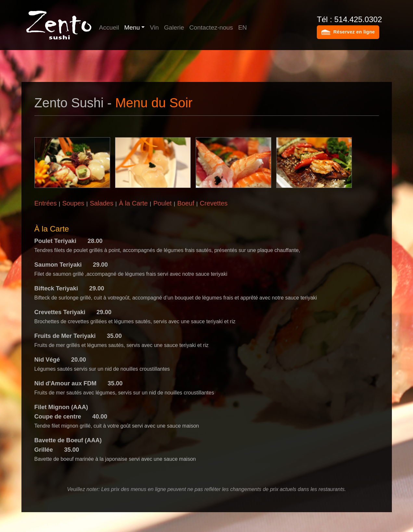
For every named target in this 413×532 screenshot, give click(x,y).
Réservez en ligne (354, 32)
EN (243, 27)
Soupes (73, 203)
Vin (154, 27)
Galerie (174, 27)
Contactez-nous (211, 27)
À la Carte (133, 203)
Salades (101, 203)
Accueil (109, 27)
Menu (132, 27)
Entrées (46, 203)
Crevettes (214, 203)
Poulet (163, 203)
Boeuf (186, 203)
